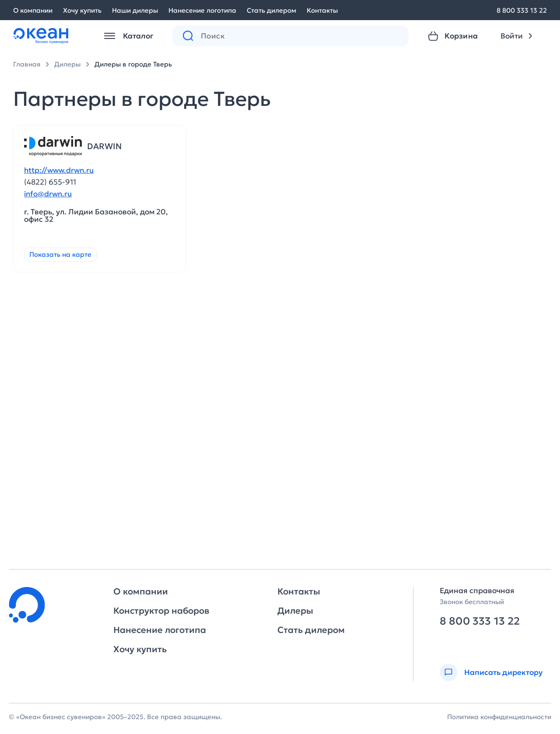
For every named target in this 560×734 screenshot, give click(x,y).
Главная (27, 64)
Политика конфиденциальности (499, 717)
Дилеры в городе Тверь (133, 64)
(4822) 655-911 (50, 182)
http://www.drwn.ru (59, 170)
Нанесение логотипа (202, 10)
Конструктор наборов (161, 611)
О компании (33, 10)
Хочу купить (82, 10)
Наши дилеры (135, 10)
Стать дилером (271, 10)
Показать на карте (60, 254)
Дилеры (67, 64)
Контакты (322, 10)
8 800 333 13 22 (522, 10)
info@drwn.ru (48, 194)
